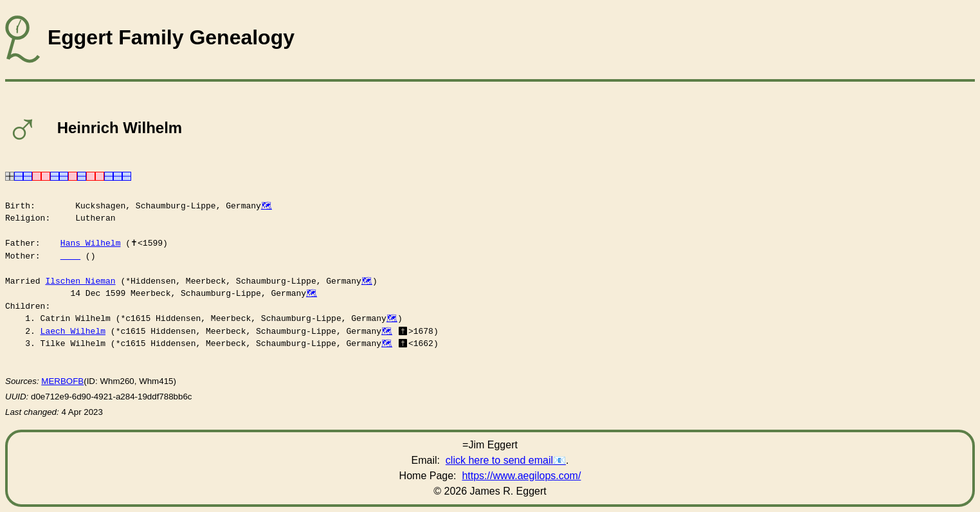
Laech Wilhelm (73, 331)
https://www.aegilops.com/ (521, 476)
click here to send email (499, 460)
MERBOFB (62, 381)
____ (70, 256)
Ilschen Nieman (80, 281)
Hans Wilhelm (91, 243)
